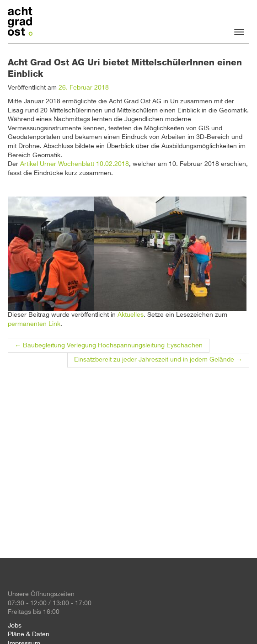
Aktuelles (131, 315)
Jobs (15, 626)
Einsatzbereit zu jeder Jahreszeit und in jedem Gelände (158, 360)
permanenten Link (34, 324)
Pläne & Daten (29, 634)
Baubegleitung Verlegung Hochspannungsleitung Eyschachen (109, 346)
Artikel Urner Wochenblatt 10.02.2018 (75, 164)
